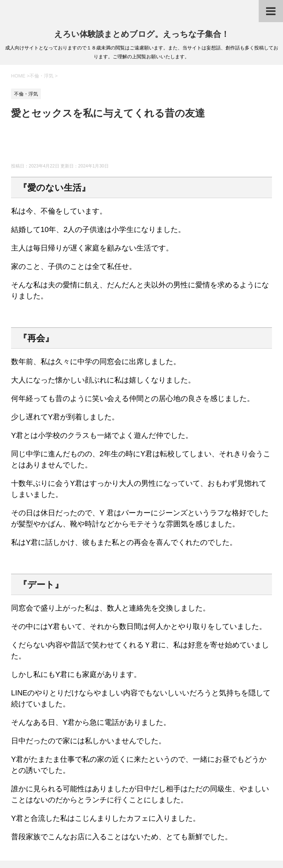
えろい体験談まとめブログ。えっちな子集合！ (142, 34)
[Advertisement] (145, 145)
